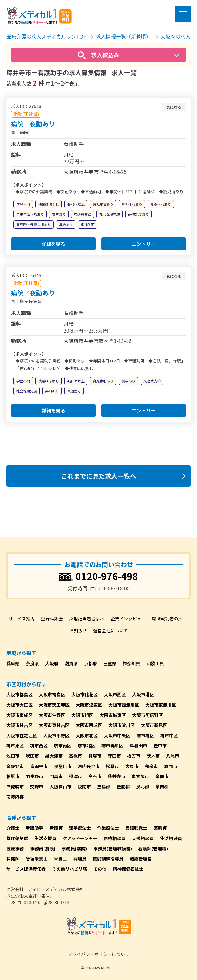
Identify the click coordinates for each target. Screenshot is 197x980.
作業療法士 (108, 828)
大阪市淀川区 (122, 725)
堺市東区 (15, 745)
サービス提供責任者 (26, 869)
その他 (100, 869)
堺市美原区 (112, 745)
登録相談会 (52, 619)
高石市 (95, 776)
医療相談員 (115, 838)
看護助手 (34, 828)
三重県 (110, 663)
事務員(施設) (43, 848)
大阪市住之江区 (22, 735)
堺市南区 (63, 745)
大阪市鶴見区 (154, 725)
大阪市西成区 (89, 725)
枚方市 (134, 756)
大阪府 (52, 663)
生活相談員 (171, 838)
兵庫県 (13, 663)
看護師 (56, 828)
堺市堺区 (145, 735)
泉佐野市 (15, 766)
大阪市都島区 (19, 694)
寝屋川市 (63, 766)
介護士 (13, 828)
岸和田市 (138, 745)
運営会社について (111, 630)
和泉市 (151, 766)
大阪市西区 (115, 694)
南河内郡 (15, 796)
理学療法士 (80, 828)
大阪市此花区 (85, 694)
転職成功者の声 (167, 619)
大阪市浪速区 (89, 705)
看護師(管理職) (153, 848)
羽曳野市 (34, 776)
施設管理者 (141, 858)
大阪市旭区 (82, 715)
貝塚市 (95, 756)
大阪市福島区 (52, 694)
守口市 (114, 756)
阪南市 (84, 786)
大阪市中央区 (117, 735)
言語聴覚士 (136, 828)
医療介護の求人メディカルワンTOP (46, 36)
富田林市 (39, 766)
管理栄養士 (37, 858)
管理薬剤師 (17, 838)
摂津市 (75, 776)
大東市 (132, 766)
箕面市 (171, 766)
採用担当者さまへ (87, 619)
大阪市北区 (87, 735)
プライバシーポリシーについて (99, 954)
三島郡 (104, 786)
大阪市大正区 (19, 705)
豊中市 (160, 745)
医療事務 (15, 848)
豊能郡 (123, 786)
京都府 (91, 663)
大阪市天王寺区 (54, 705)
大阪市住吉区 (19, 725)
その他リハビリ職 (70, 869)
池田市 (13, 756)
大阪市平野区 (56, 735)
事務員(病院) (74, 848)
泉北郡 (143, 786)
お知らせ (78, 630)
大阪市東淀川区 (161, 705)
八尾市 (173, 756)
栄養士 (60, 858)
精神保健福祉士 (128, 869)
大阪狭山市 (60, 786)
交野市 (37, 786)
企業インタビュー (128, 619)
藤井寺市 (117, 776)
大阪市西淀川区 (124, 705)
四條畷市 (15, 786)
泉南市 (162, 776)
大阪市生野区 (52, 715)
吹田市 (32, 756)
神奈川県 (132, 663)
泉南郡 (162, 786)
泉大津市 (54, 756)
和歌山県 (155, 663)
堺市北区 (86, 745)
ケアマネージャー (80, 838)
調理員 (80, 858)
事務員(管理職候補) (113, 848)
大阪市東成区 (19, 715)
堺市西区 (39, 745)
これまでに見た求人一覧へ (99, 476)
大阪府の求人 (175, 36)
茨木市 (153, 756)
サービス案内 (22, 619)
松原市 (112, 766)
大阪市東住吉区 (54, 725)
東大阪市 (140, 776)
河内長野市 (89, 766)
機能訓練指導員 (108, 858)
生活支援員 (45, 838)
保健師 (13, 858)
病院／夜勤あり (33, 124)
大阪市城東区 (113, 715)
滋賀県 (71, 663)
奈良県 (32, 663)
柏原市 (13, 776)
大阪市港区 (143, 694)
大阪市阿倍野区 (148, 715)
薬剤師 (160, 828)
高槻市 (75, 756)
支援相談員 (143, 838)
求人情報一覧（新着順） (123, 36)
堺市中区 (169, 735)
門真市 (56, 776)
